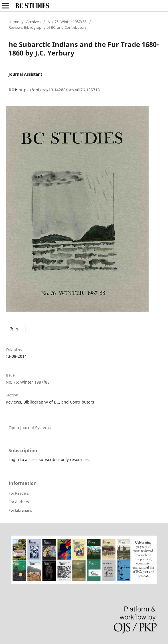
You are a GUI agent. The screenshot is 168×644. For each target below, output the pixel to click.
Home (14, 22)
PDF (18, 329)
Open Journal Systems (30, 428)
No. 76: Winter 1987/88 (67, 22)
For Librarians (20, 510)
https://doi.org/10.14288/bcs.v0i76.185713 (59, 90)
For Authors (19, 502)
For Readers (19, 493)
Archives (33, 22)
